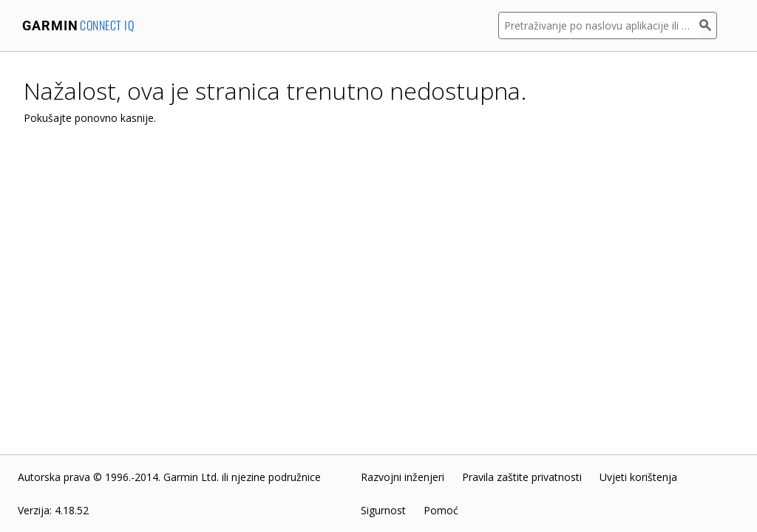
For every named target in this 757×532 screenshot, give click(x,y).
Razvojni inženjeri (403, 477)
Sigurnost (383, 510)
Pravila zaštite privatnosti (522, 477)
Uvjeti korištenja (638, 477)
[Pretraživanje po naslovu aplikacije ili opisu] (599, 25)
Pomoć (441, 510)
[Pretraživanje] (708, 25)
